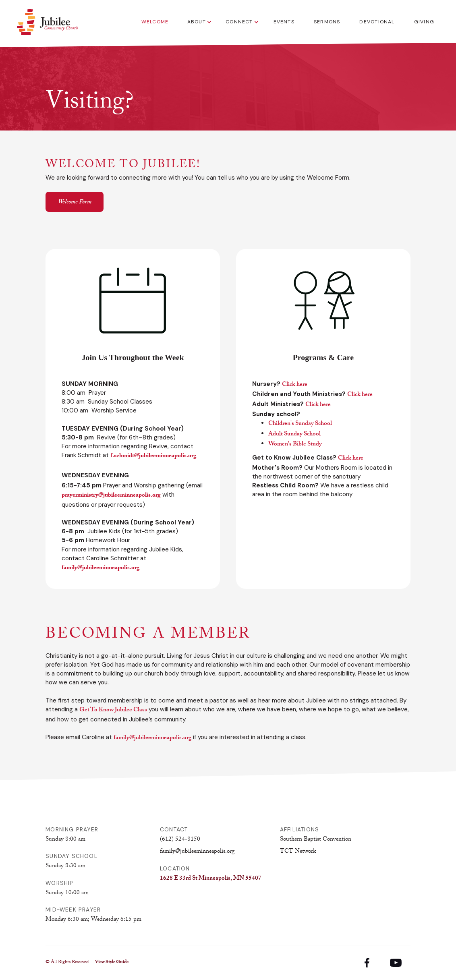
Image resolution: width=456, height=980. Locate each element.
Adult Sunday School (294, 435)
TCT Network (298, 852)
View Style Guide (112, 963)
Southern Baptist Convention (316, 840)
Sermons (327, 22)
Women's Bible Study (295, 445)
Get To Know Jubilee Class (113, 711)
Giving (424, 22)
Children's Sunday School (300, 424)
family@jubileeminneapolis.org (152, 738)
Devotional (377, 22)
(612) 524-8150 (180, 840)
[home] (47, 22)
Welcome (155, 22)
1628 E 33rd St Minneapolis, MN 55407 (211, 879)
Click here (295, 385)
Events (284, 22)
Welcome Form (75, 203)
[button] (197, 22)
